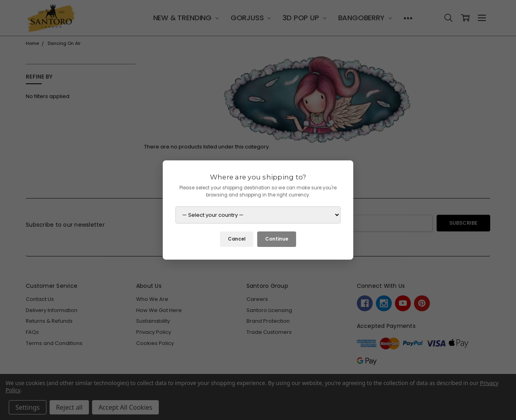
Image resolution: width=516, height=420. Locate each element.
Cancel (237, 239)
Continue (277, 239)
